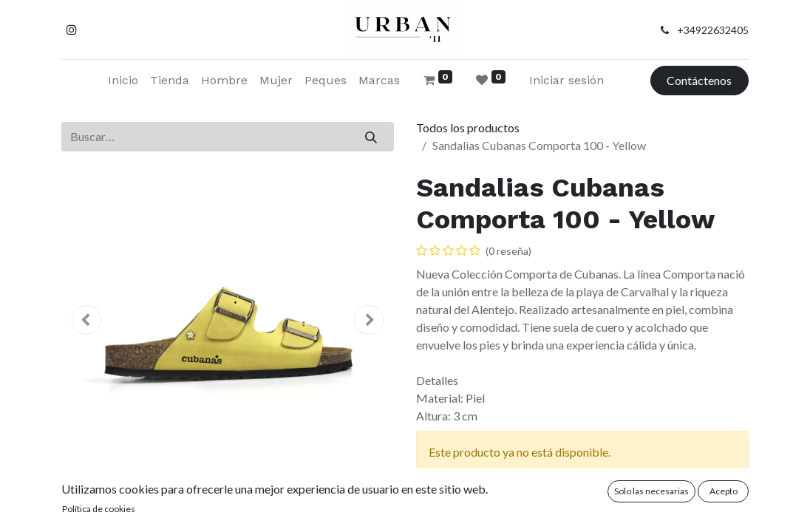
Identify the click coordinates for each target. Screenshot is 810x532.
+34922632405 (713, 30)
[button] (86, 320)
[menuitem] (123, 81)
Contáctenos (699, 80)
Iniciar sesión (566, 80)
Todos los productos (468, 127)
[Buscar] (371, 137)
